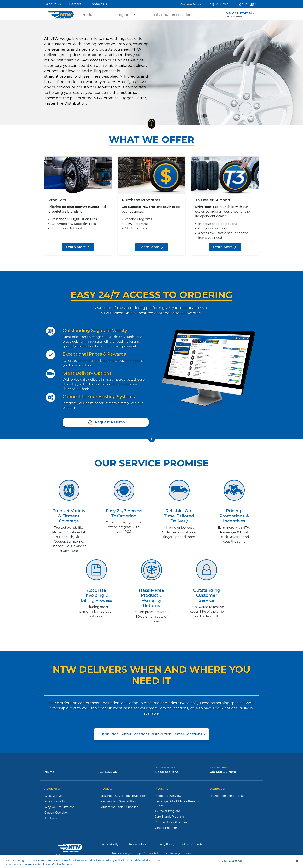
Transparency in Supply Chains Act (135, 853)
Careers (75, 4)
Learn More (78, 247)
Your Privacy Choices (177, 853)
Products (90, 15)
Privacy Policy (165, 844)
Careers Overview (56, 813)
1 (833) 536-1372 (216, 4)
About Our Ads (192, 844)
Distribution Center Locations (151, 734)
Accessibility (110, 844)
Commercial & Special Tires (118, 801)
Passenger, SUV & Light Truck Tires (123, 796)
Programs (126, 15)
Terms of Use (138, 844)
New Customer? (240, 14)
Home (49, 772)
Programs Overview (168, 796)
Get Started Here (223, 772)
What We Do (53, 796)
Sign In (247, 4)
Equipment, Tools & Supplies (119, 807)
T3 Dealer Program (167, 811)
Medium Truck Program (171, 822)
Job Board (51, 818)
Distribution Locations (174, 15)
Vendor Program (166, 828)
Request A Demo (110, 422)
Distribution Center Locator (228, 796)
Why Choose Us (55, 801)
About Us (53, 4)
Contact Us (98, 4)
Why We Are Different (59, 807)
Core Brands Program (169, 817)
